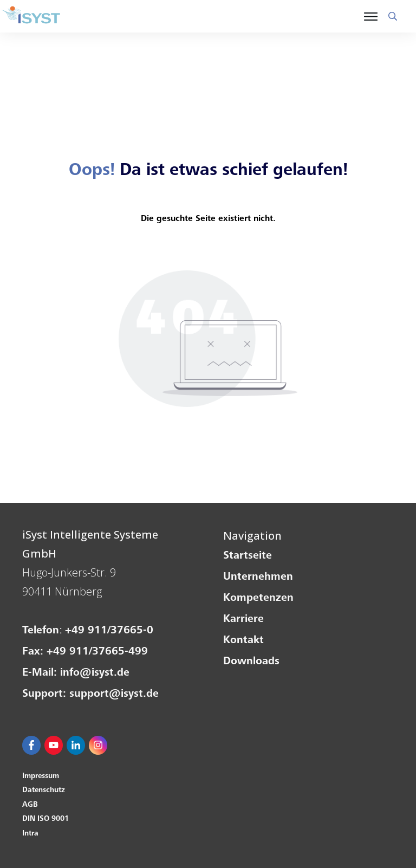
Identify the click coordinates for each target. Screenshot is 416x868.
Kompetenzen (258, 599)
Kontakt (243, 641)
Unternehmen (258, 578)
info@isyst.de (95, 673)
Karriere (243, 620)
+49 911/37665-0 (109, 631)
